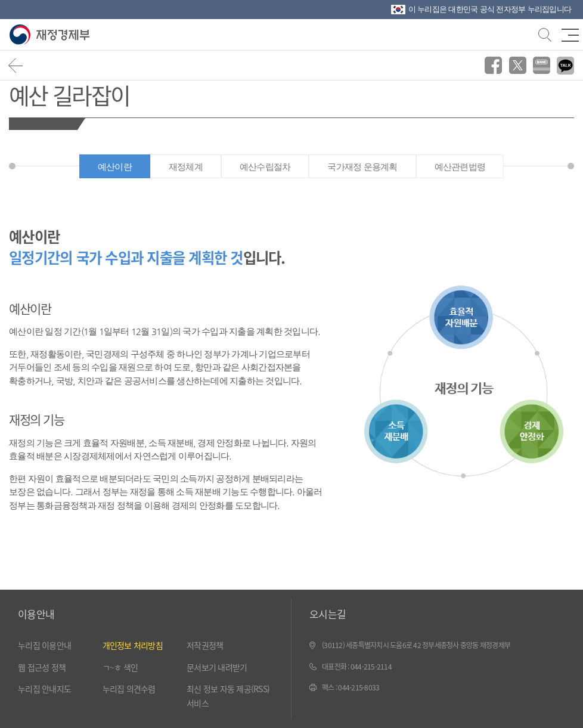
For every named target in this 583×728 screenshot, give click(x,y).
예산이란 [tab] (115, 167)
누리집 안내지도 (44, 689)
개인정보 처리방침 (133, 645)
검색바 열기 (544, 33)
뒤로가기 (16, 65)
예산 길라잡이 (69, 95)
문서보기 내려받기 (217, 667)
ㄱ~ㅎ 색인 (120, 667)
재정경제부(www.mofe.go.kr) (52, 35)
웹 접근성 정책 (42, 667)
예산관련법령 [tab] (460, 167)
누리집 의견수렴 (129, 689)
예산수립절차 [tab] (265, 167)
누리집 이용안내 (44, 645)
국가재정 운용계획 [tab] (362, 167)
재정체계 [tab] (186, 167)
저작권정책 (205, 645)
